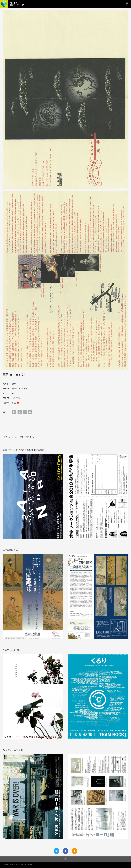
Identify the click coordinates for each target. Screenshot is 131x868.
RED (14, 403)
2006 (14, 384)
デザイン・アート (20, 389)
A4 (13, 393)
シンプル (16, 398)
